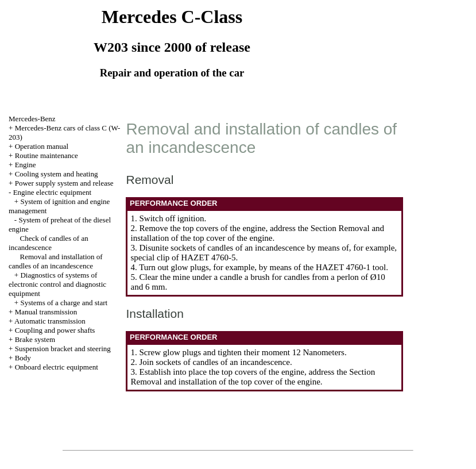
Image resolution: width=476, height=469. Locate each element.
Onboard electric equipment (57, 367)
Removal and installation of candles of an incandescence (56, 261)
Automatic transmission (50, 321)
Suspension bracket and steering (63, 349)
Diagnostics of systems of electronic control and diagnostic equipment (57, 284)
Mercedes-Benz (32, 119)
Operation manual (42, 146)
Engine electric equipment (52, 192)
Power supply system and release (64, 183)
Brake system (35, 339)
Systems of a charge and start (64, 303)
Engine (26, 165)
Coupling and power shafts (55, 330)
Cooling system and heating (57, 174)
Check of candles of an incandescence (49, 243)
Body (23, 358)
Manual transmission (46, 312)
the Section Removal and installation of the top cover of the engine (257, 233)
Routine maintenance (47, 155)
